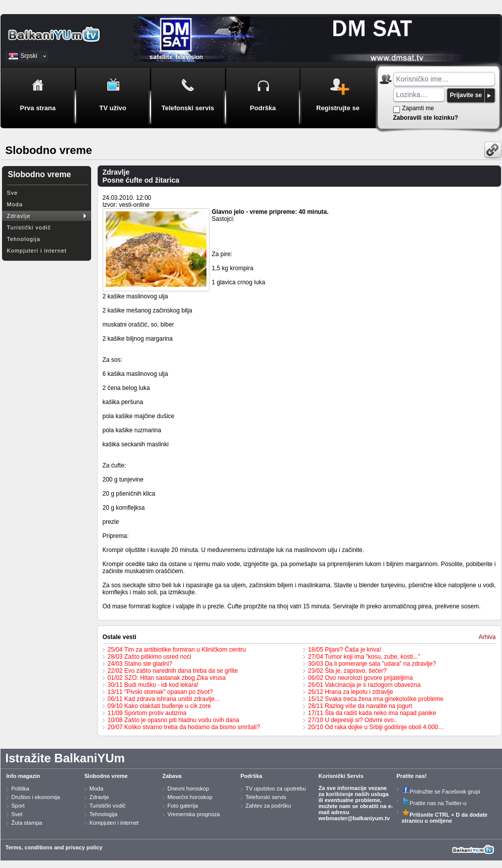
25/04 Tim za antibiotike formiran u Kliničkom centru (177, 650)
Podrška (252, 776)
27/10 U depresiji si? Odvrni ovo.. (353, 720)
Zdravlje (19, 216)
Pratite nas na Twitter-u (434, 803)
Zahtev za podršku (269, 806)
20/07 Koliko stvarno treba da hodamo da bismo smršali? (184, 727)
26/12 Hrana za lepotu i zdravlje (351, 692)
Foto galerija (183, 806)
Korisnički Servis (341, 776)
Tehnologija (24, 239)
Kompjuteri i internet (37, 251)
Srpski (29, 56)
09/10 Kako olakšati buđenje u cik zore (159, 706)
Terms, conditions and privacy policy (54, 847)
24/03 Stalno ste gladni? (140, 664)
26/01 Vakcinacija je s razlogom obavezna (364, 685)
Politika (20, 788)
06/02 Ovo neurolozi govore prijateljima (361, 678)
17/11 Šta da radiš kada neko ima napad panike (372, 713)
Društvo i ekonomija (36, 797)
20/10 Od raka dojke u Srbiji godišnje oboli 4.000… (376, 727)
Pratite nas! (412, 776)
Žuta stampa (27, 823)
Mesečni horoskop (190, 797)
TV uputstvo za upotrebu (276, 788)
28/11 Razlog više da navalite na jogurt (360, 706)
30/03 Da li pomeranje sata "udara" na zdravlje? (372, 664)
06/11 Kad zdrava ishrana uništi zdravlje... (164, 699)
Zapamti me (418, 108)
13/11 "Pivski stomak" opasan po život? (160, 692)
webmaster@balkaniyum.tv (354, 818)
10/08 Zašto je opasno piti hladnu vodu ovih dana (174, 720)
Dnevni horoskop (189, 788)
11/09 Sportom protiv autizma (147, 713)
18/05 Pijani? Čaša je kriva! (345, 650)
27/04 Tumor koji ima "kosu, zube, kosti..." (364, 657)
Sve (13, 193)
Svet (17, 814)
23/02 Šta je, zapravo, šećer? (347, 671)
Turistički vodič (29, 227)
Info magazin (23, 776)
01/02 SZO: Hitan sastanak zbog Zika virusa (167, 678)
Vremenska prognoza (194, 814)
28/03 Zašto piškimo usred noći (150, 657)
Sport (18, 806)
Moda (15, 204)
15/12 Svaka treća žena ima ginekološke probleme (376, 699)
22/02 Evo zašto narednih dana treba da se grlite (173, 671)
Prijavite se (466, 95)
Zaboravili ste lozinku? (426, 118)
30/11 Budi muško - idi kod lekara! (153, 685)
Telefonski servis (266, 797)
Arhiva (487, 637)
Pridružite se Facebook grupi (441, 792)
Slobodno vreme (106, 776)
